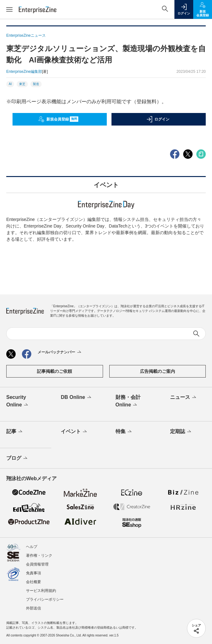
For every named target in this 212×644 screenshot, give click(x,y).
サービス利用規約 (41, 591)
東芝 (22, 84)
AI (10, 84)
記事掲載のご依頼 (54, 371)
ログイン (158, 119)
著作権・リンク (39, 555)
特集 (124, 432)
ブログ (17, 459)
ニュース (184, 398)
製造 (36, 84)
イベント (74, 432)
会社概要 (34, 582)
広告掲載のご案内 (158, 371)
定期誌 (181, 432)
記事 (15, 432)
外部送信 (34, 608)
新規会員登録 (58, 119)
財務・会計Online (128, 401)
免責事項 (34, 573)
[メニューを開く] (9, 9)
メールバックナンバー (60, 352)
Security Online (18, 401)
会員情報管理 (37, 564)
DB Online (76, 398)
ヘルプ (32, 547)
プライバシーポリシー (45, 599)
